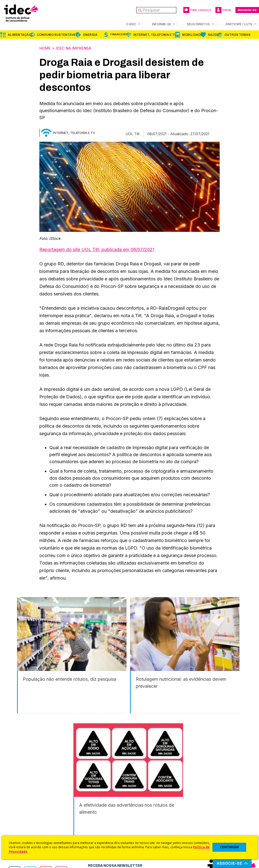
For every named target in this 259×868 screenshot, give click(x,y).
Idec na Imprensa (77, 48)
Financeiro (119, 34)
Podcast (77, 827)
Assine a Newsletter (87, 821)
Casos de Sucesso (146, 833)
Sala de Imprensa (25, 814)
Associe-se (247, 10)
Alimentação (20, 35)
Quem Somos (22, 788)
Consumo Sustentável (57, 35)
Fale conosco (197, 10)
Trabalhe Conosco (26, 821)
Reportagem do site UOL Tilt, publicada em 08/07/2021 (97, 249)
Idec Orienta (140, 813)
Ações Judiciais (143, 826)
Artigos (76, 808)
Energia (90, 35)
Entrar (223, 10)
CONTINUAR (229, 847)
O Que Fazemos (24, 794)
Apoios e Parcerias (27, 801)
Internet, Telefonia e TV (155, 35)
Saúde (213, 35)
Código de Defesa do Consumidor (149, 790)
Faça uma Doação (205, 794)
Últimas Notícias (84, 794)
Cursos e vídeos (144, 800)
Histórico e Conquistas (30, 808)
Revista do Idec (84, 801)
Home (46, 48)
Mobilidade (192, 35)
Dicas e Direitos (143, 806)
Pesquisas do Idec (146, 820)
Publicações (81, 814)
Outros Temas (237, 35)
